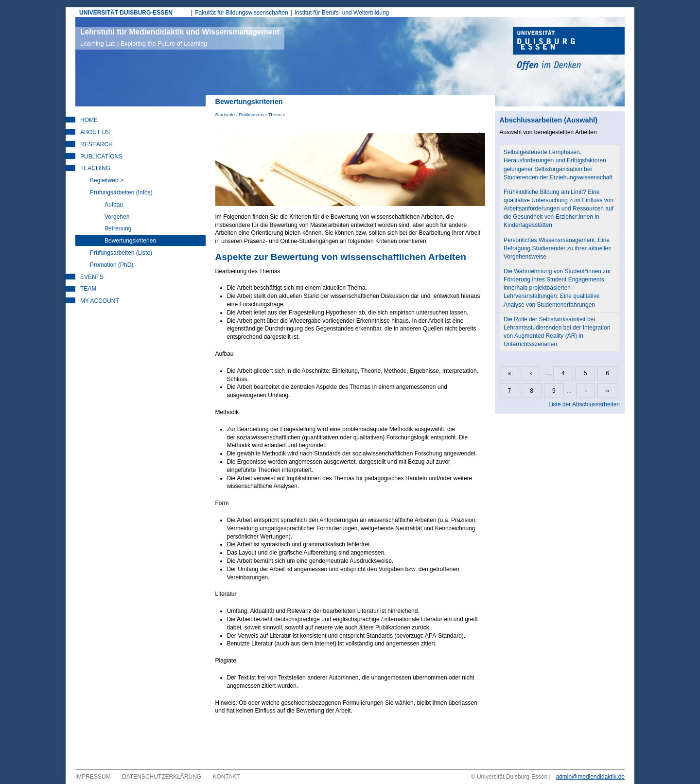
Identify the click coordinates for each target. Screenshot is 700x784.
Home (89, 120)
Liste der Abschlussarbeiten (584, 404)
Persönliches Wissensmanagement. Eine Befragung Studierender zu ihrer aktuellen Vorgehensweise (558, 248)
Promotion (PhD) (112, 265)
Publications (252, 114)
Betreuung (118, 228)
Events (92, 277)
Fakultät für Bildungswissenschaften (241, 13)
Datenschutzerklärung (162, 777)
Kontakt (227, 777)
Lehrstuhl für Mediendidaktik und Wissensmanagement (180, 37)
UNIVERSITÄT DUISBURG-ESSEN (126, 13)
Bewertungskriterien (130, 241)
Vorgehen (117, 217)
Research (96, 144)
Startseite (225, 114)
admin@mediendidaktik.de (590, 777)
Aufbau (114, 205)
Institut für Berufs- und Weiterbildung (342, 13)
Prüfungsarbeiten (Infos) (121, 192)
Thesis (275, 114)
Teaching (95, 168)
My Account (100, 301)
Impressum (93, 777)
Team (88, 289)
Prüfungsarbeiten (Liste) (121, 253)
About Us (95, 132)
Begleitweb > (107, 180)
